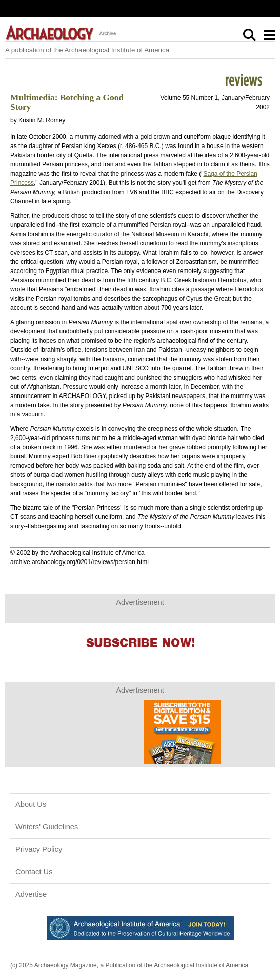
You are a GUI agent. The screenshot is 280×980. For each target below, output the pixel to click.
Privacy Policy (39, 849)
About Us (31, 804)
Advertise (31, 894)
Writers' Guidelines (47, 827)
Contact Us (34, 872)
